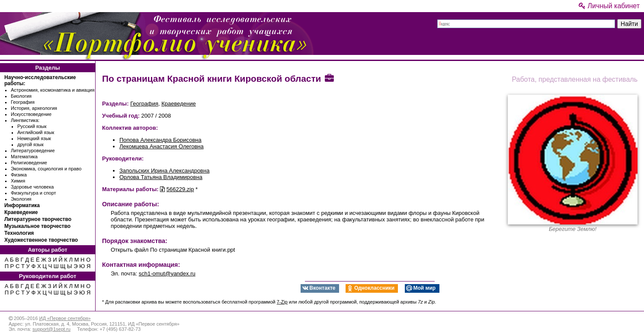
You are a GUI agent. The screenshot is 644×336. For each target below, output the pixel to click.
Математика (24, 157)
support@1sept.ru (51, 329)
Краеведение (21, 212)
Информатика (22, 205)
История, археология (34, 108)
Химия (18, 181)
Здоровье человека (32, 187)
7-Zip (282, 302)
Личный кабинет (609, 6)
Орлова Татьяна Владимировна (161, 177)
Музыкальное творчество (37, 226)
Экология (21, 199)
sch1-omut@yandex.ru (167, 274)
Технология (19, 233)
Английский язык (36, 132)
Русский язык (32, 126)
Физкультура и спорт (34, 193)
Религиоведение (29, 163)
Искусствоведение (31, 114)
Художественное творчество (41, 240)
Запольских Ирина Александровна (164, 171)
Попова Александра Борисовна (160, 140)
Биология (21, 96)
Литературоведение (33, 150)
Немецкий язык (34, 138)
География (23, 102)
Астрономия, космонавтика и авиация (53, 90)
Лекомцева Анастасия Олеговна (162, 146)
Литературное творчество (38, 219)
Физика (19, 175)
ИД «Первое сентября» (65, 318)
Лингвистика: (25, 120)
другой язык (30, 144)
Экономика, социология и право (46, 169)
